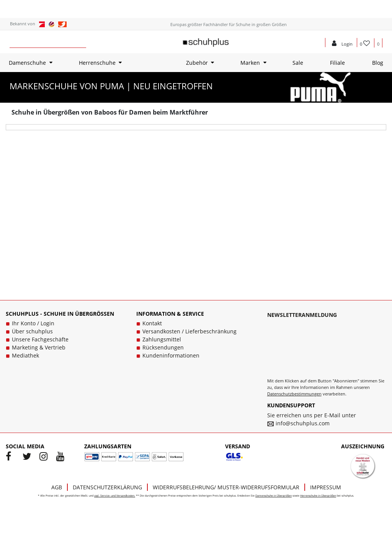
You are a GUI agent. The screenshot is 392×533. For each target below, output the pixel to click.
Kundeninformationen (171, 355)
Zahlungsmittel (162, 339)
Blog (378, 63)
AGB (57, 487)
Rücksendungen (163, 347)
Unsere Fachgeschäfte (40, 339)
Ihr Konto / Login (33, 323)
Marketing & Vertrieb (39, 347)
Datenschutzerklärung (107, 487)
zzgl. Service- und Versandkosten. (115, 496)
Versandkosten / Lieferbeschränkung (189, 331)
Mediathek (25, 355)
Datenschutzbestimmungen (294, 394)
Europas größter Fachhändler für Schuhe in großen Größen (229, 24)
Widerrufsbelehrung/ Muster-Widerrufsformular (226, 487)
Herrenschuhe (97, 63)
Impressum (326, 487)
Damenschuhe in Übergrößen (274, 496)
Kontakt (152, 323)
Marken (250, 63)
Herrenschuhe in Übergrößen (318, 496)
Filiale (337, 63)
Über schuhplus (32, 331)
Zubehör (197, 63)
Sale (298, 63)
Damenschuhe (27, 63)
